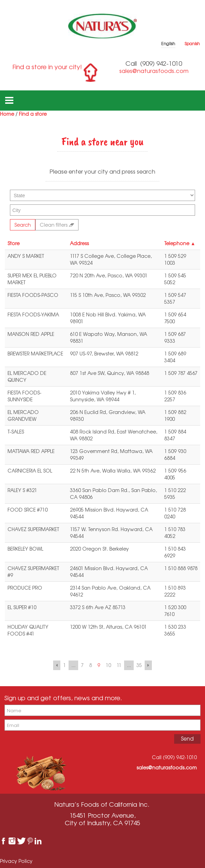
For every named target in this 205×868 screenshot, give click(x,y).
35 (139, 665)
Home (7, 114)
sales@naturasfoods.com (154, 71)
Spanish (192, 44)
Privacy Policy (16, 861)
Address (79, 243)
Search (23, 225)
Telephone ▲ (180, 243)
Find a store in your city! (47, 67)
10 (108, 665)
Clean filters (57, 225)
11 (119, 665)
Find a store (33, 114)
